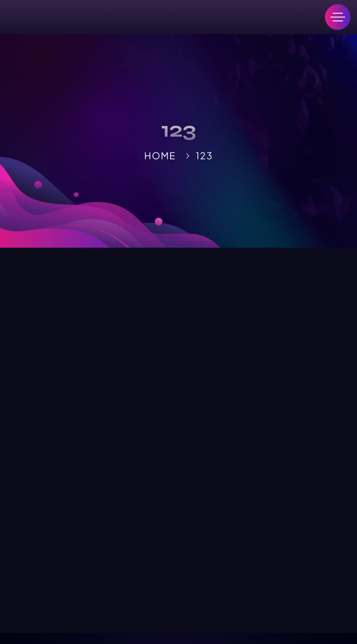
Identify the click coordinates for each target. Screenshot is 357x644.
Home (160, 155)
